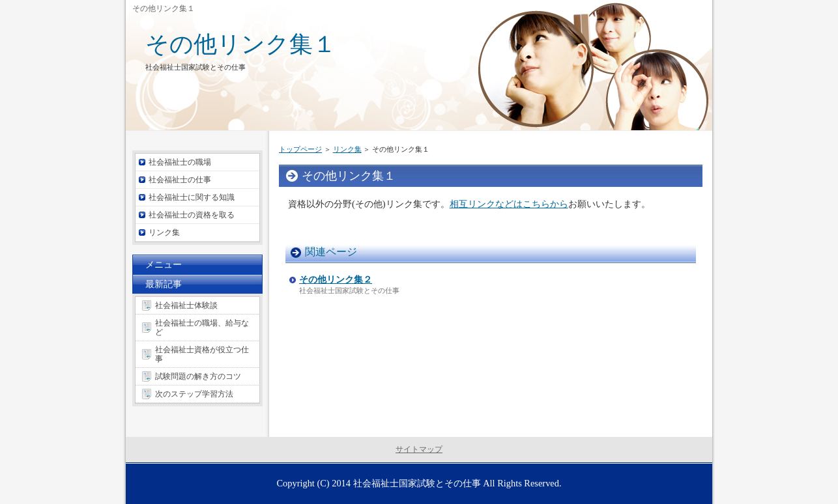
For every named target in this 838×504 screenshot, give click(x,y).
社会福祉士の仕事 (180, 180)
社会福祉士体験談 (186, 305)
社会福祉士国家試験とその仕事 (417, 483)
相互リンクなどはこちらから (509, 204)
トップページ (300, 149)
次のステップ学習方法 (194, 394)
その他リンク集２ (336, 280)
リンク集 (347, 149)
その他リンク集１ (241, 44)
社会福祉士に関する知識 (192, 197)
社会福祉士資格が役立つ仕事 (202, 354)
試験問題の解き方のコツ (198, 376)
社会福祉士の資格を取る (192, 215)
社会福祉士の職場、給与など (202, 328)
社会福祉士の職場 (180, 162)
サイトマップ (419, 449)
